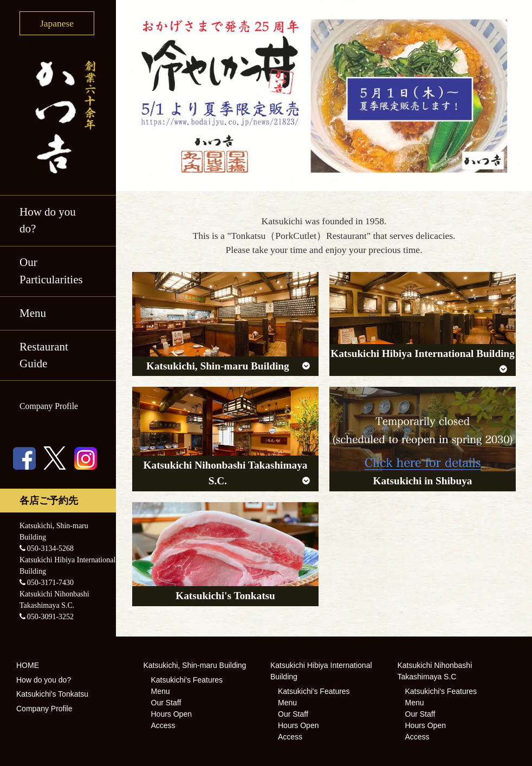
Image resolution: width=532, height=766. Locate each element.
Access (163, 725)
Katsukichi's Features (187, 680)
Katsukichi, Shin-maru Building (195, 665)
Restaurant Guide (44, 355)
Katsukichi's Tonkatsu (52, 694)
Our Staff (166, 703)
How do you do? (48, 220)
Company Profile (49, 406)
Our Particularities (51, 271)
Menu (33, 313)
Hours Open (171, 714)
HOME (28, 665)
